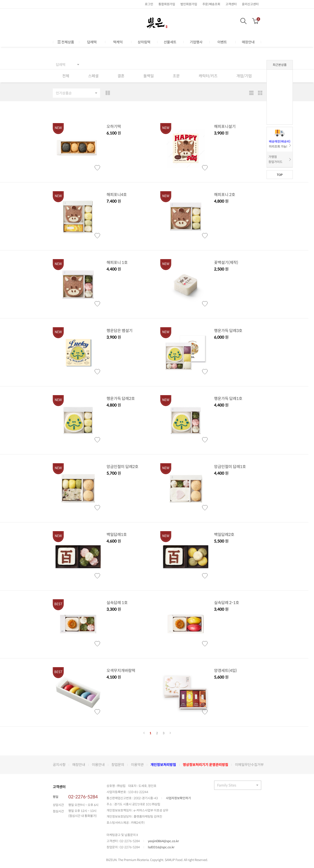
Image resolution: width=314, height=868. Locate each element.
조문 (176, 76)
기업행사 (196, 42)
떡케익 (118, 42)
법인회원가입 (189, 4)
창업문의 (118, 765)
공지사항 (59, 765)
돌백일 (148, 76)
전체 (66, 76)
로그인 (149, 4)
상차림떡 (144, 42)
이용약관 (137, 765)
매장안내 (248, 42)
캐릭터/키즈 (208, 76)
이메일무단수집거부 (249, 765)
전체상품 (66, 42)
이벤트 (222, 42)
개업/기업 (244, 76)
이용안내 (98, 765)
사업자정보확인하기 (178, 799)
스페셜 (93, 76)
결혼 (121, 76)
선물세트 (170, 42)
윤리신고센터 (250, 4)
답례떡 (92, 42)
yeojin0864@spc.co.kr (163, 842)
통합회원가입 (167, 4)
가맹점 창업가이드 (275, 159)
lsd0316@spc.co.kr (161, 848)
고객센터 (231, 4)
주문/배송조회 (211, 4)
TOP (280, 175)
